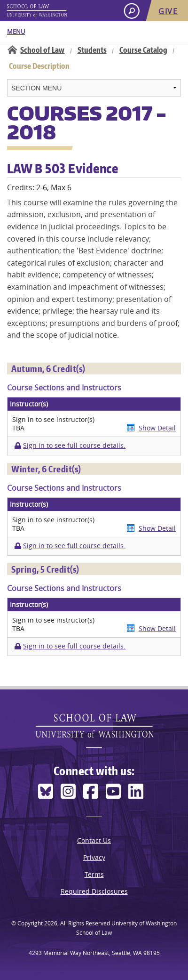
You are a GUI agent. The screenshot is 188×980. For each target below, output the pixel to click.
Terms (94, 874)
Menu (16, 32)
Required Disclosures (94, 891)
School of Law (42, 50)
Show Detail (157, 428)
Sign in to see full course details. (74, 445)
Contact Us (94, 840)
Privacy (94, 857)
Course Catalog (143, 50)
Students (92, 50)
